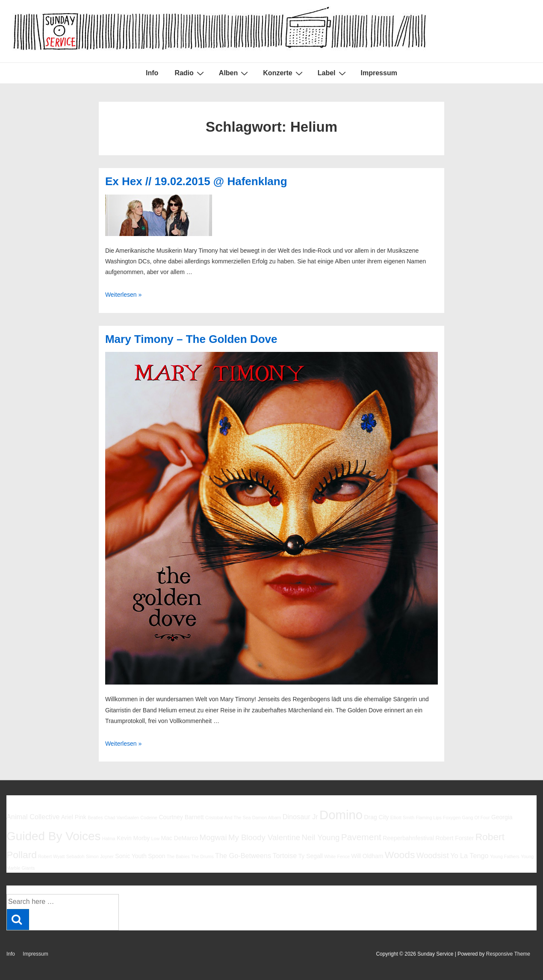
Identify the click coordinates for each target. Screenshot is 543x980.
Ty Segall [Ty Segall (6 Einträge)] (311, 856)
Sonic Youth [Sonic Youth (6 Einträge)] (131, 856)
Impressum (379, 73)
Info (152, 73)
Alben (235, 73)
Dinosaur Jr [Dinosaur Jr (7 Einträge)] (300, 817)
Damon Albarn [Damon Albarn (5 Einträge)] (267, 818)
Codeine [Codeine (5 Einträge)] (149, 818)
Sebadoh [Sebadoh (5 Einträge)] (75, 856)
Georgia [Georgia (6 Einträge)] (502, 817)
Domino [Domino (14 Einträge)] (341, 815)
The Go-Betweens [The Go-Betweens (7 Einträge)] (243, 856)
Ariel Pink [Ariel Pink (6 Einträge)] (74, 817)
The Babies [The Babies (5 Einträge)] (178, 856)
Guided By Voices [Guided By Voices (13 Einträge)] (53, 836)
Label (333, 73)
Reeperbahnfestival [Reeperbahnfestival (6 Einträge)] (408, 838)
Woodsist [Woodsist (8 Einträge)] (433, 855)
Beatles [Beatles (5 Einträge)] (95, 818)
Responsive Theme (508, 954)
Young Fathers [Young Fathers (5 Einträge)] (505, 856)
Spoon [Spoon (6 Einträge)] (156, 856)
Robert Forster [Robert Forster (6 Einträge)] (455, 838)
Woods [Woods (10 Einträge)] (400, 855)
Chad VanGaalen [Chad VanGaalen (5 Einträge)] (122, 818)
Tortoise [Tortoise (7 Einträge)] (285, 856)
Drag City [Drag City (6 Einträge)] (376, 817)
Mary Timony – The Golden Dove (191, 339)
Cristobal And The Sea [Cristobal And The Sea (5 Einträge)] (228, 818)
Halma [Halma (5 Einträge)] (109, 838)
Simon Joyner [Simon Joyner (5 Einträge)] (100, 856)
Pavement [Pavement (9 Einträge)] (361, 837)
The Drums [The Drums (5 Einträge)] (202, 856)
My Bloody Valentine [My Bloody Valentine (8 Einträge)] (264, 837)
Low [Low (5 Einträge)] (156, 838)
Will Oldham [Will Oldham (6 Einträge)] (367, 856)
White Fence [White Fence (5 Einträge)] (337, 856)
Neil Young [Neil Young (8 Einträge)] (320, 837)
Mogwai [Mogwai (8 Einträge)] (213, 837)
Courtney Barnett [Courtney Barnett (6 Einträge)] (181, 817)
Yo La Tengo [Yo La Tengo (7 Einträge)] (469, 856)
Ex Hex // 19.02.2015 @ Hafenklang (196, 181)
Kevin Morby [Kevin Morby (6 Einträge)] (133, 838)
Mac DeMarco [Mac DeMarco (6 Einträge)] (180, 838)
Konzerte (284, 73)
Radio (190, 73)
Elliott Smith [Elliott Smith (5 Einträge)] (402, 818)
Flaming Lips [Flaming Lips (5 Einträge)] (428, 818)
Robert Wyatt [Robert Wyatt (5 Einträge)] (51, 856)
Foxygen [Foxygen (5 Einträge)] (452, 818)
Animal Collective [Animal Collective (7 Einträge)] (33, 817)
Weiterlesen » (123, 295)
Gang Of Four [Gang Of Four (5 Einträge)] (476, 818)
